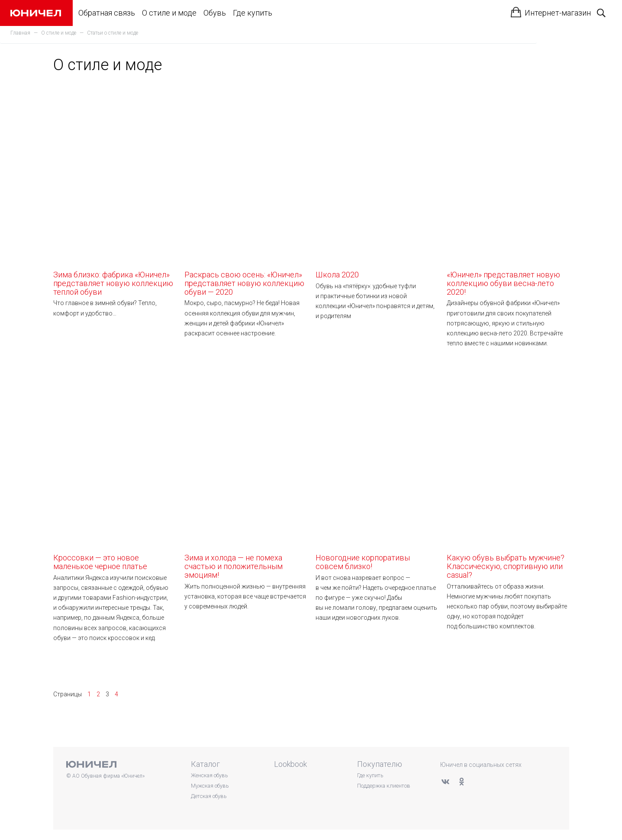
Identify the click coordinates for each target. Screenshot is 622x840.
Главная (20, 33)
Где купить (253, 13)
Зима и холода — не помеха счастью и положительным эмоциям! (246, 473)
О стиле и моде (169, 13)
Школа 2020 (377, 181)
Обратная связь (107, 13)
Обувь (215, 13)
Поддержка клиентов (384, 786)
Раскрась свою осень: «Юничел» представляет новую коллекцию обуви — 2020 (246, 190)
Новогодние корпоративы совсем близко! (377, 468)
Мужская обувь (210, 786)
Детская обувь (209, 796)
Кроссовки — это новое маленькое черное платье (114, 468)
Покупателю (380, 764)
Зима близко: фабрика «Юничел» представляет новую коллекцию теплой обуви (114, 190)
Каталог (205, 764)
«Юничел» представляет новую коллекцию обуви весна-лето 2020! (508, 190)
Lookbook (290, 764)
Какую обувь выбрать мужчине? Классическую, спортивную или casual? (508, 473)
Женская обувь (209, 775)
